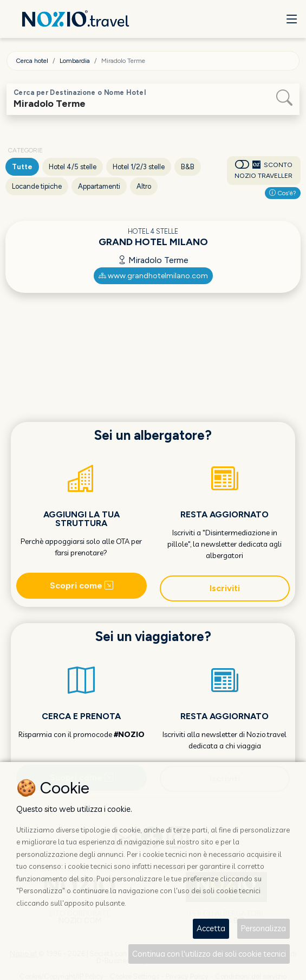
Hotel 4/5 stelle (73, 167)
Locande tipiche (37, 186)
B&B (188, 167)
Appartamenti (99, 186)
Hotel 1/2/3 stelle (139, 167)
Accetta (211, 928)
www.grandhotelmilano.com (153, 276)
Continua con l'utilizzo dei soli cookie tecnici (209, 954)
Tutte (22, 167)
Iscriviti (225, 588)
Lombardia (75, 61)
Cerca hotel (32, 61)
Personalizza (263, 928)
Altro (144, 186)
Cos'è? (283, 193)
